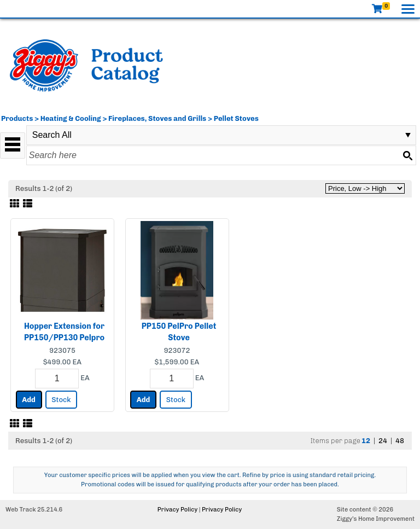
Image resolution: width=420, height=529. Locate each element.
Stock (61, 400)
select (408, 135)
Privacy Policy (177, 510)
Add (29, 400)
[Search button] (407, 155)
